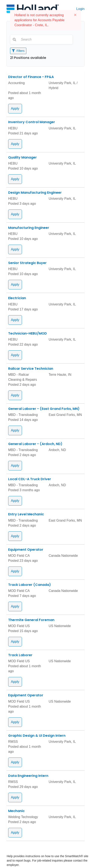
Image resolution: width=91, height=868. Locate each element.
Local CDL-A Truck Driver (30, 479)
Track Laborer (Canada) (29, 585)
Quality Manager (22, 157)
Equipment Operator (26, 550)
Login (80, 9)
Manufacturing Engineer (29, 228)
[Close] (75, 15)
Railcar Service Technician (31, 369)
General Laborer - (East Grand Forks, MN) (44, 409)
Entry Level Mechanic (26, 514)
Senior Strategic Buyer (27, 263)
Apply (15, 108)
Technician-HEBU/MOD (28, 333)
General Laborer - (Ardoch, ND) (35, 444)
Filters (18, 51)
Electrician (17, 298)
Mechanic (16, 811)
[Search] (46, 40)
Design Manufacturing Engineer (35, 193)
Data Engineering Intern (28, 776)
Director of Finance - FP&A (31, 77)
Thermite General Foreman (31, 620)
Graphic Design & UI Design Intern (37, 736)
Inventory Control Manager (32, 122)
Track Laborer (20, 655)
